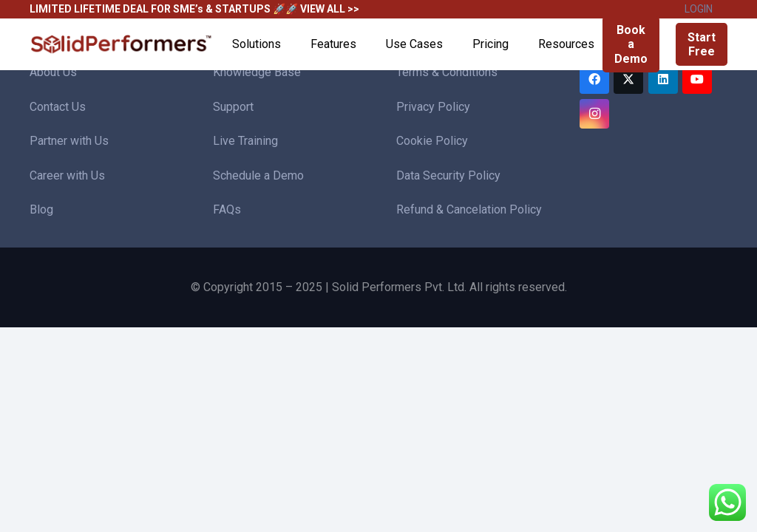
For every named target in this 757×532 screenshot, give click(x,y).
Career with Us (67, 175)
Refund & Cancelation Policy (469, 209)
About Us (53, 72)
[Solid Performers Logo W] (122, 45)
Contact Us (58, 107)
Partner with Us (69, 141)
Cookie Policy (432, 141)
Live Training (245, 141)
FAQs (227, 209)
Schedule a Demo (258, 175)
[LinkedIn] (663, 79)
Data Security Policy (448, 175)
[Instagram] (594, 114)
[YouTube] (697, 79)
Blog (41, 209)
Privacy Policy (433, 107)
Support (233, 107)
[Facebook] (594, 79)
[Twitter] (628, 79)
